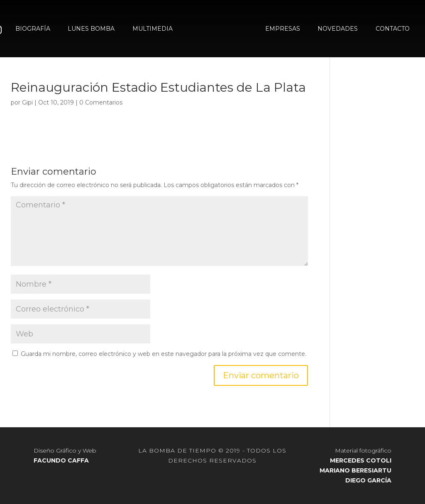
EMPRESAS (283, 29)
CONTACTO (393, 29)
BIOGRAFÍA (33, 29)
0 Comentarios (101, 102)
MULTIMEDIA (153, 29)
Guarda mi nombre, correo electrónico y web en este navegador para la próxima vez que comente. (164, 354)
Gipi (27, 102)
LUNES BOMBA (91, 29)
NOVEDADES (338, 29)
